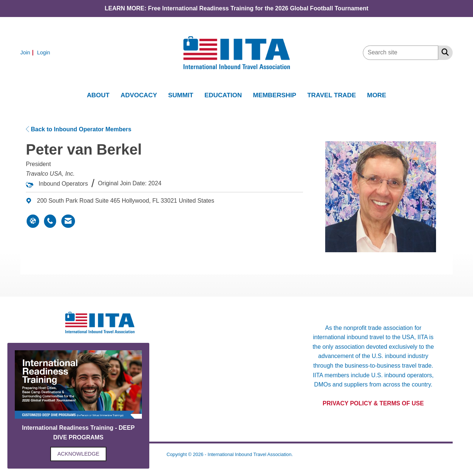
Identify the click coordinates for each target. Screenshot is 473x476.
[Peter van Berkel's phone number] (50, 221)
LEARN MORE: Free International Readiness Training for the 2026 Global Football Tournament (236, 8)
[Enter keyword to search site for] (401, 53)
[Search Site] (444, 52)
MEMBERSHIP (275, 95)
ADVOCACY (139, 95)
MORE (377, 95)
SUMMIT (181, 95)
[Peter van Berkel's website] (33, 221)
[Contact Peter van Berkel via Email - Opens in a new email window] (68, 221)
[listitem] (28, 52)
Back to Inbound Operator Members (79, 129)
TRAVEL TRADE (332, 95)
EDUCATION (223, 95)
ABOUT (98, 95)
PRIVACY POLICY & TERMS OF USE (373, 403)
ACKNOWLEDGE (78, 454)
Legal (300, 454)
